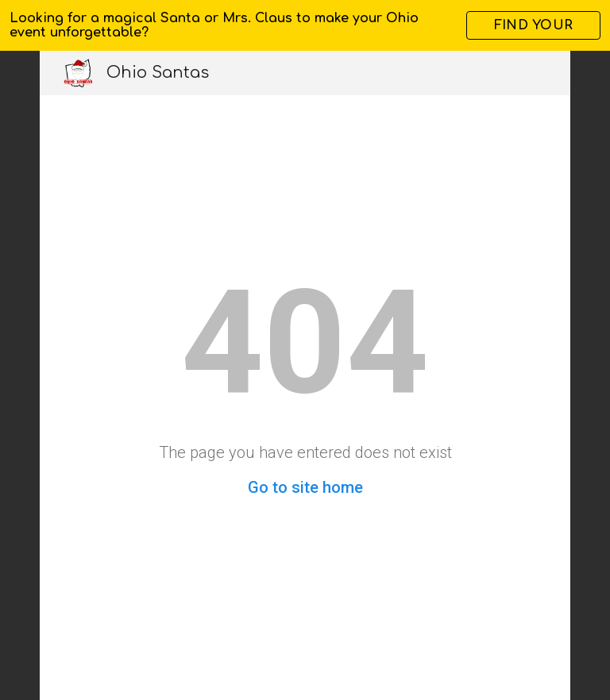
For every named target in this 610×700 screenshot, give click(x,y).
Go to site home (305, 487)
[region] (305, 25)
